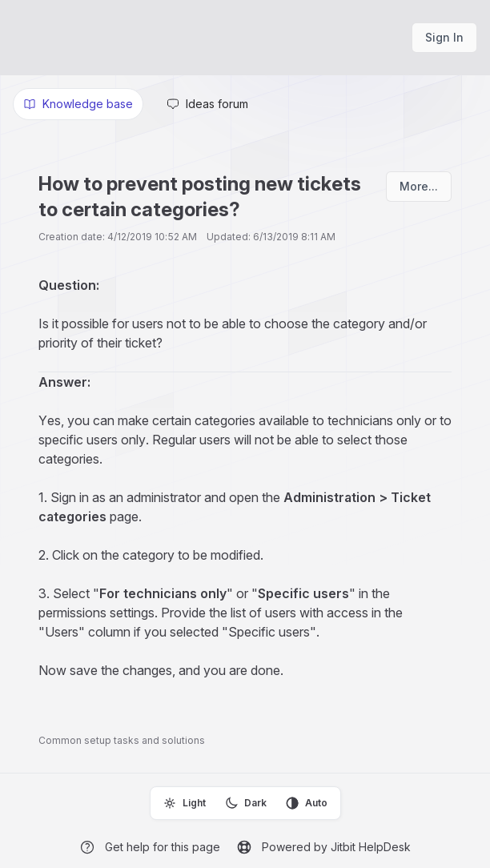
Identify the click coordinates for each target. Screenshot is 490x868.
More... (419, 186)
